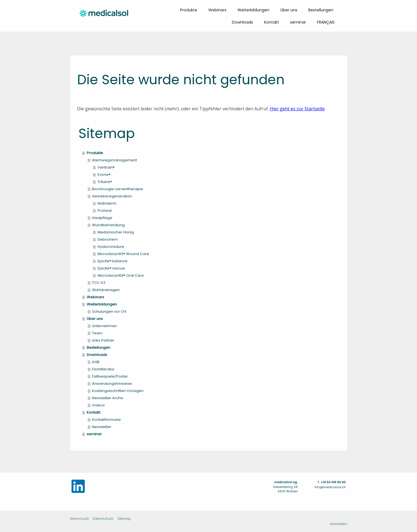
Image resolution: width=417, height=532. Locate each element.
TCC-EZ (99, 283)
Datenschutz (103, 518)
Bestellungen (321, 10)
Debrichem (108, 239)
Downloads (242, 22)
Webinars (217, 10)
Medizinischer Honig (116, 232)
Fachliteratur (103, 369)
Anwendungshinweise (112, 384)
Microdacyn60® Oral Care (121, 275)
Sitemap (124, 518)
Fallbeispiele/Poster (110, 376)
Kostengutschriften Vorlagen (118, 391)
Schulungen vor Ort (109, 311)
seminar (298, 22)
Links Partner (103, 340)
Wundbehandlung (108, 225)
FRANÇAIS (326, 22)
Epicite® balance (112, 261)
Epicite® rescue (111, 268)
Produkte (189, 10)
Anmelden (339, 524)
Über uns (289, 10)
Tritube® (105, 182)
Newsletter (102, 427)
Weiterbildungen (253, 10)
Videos (98, 405)
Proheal (105, 211)
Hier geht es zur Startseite (297, 109)
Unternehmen (104, 326)
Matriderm (107, 203)
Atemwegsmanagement (114, 160)
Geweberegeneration (112, 196)
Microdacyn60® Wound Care (123, 254)
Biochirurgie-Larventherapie (117, 189)
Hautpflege (102, 218)
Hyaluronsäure (111, 247)
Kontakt (272, 22)
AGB (96, 362)
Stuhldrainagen (106, 290)
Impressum (80, 518)
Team (97, 333)
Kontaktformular (107, 420)
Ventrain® (106, 167)
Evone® (104, 175)
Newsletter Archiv (108, 398)
